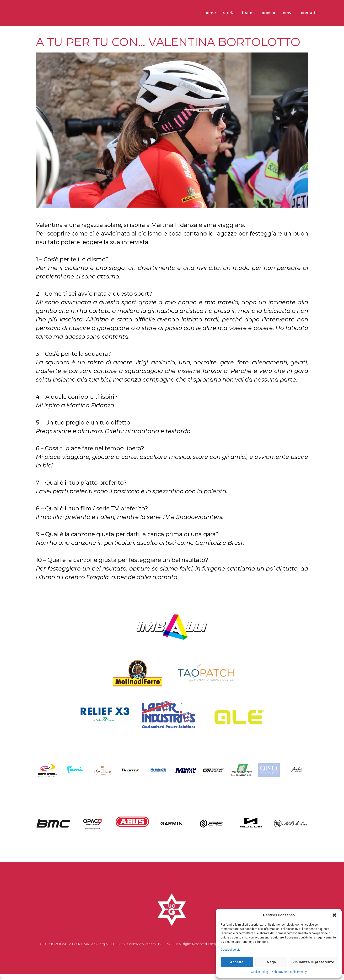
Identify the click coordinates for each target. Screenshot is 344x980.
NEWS (288, 13)
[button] (334, 915)
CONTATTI (309, 13)
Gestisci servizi (231, 950)
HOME (210, 13)
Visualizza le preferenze (313, 962)
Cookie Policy (260, 972)
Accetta (237, 962)
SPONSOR (268, 13)
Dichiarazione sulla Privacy (289, 972)
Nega (271, 962)
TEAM (247, 13)
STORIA (229, 13)
